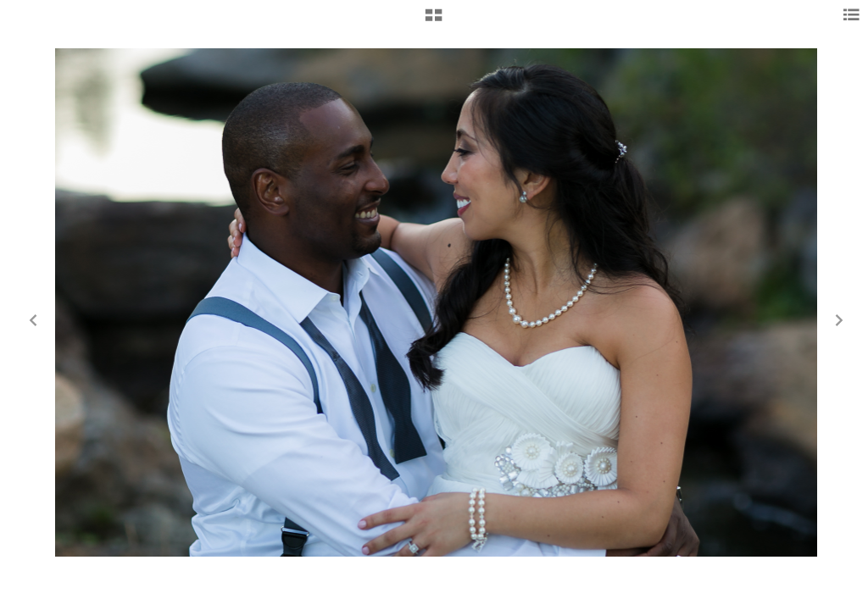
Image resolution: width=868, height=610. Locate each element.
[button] (434, 21)
